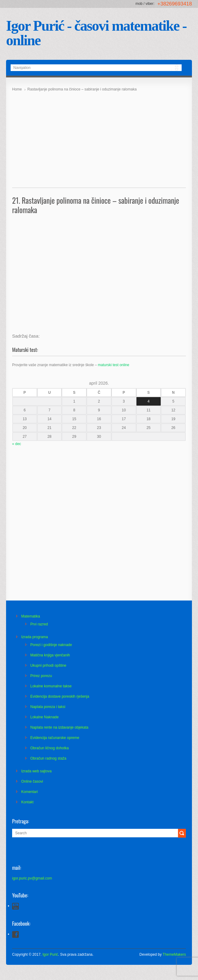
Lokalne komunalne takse (51, 686)
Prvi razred (39, 624)
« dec (17, 444)
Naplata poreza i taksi (48, 707)
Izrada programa (35, 637)
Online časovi (32, 781)
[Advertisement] (99, 138)
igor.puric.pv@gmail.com (32, 878)
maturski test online (114, 365)
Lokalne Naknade (44, 717)
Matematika (31, 616)
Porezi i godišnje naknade (51, 645)
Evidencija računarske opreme (55, 738)
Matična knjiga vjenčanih (50, 655)
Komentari (30, 792)
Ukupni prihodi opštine (48, 665)
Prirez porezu (41, 676)
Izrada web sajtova (36, 771)
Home (17, 89)
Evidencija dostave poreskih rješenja (60, 696)
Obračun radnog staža (48, 758)
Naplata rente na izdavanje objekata (59, 727)
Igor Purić (50, 954)
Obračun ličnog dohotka (50, 748)
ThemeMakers (174, 954)
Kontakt (27, 802)
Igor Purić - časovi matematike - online (96, 33)
